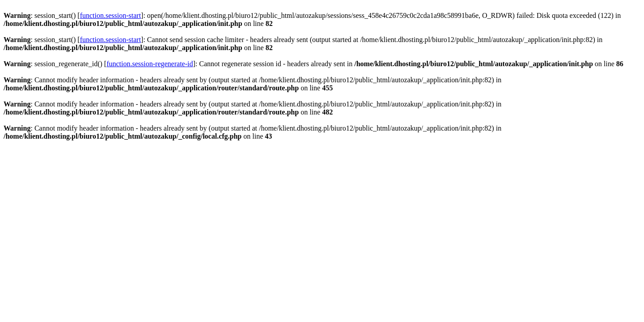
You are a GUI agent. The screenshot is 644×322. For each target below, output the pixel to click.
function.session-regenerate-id (150, 64)
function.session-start (110, 15)
